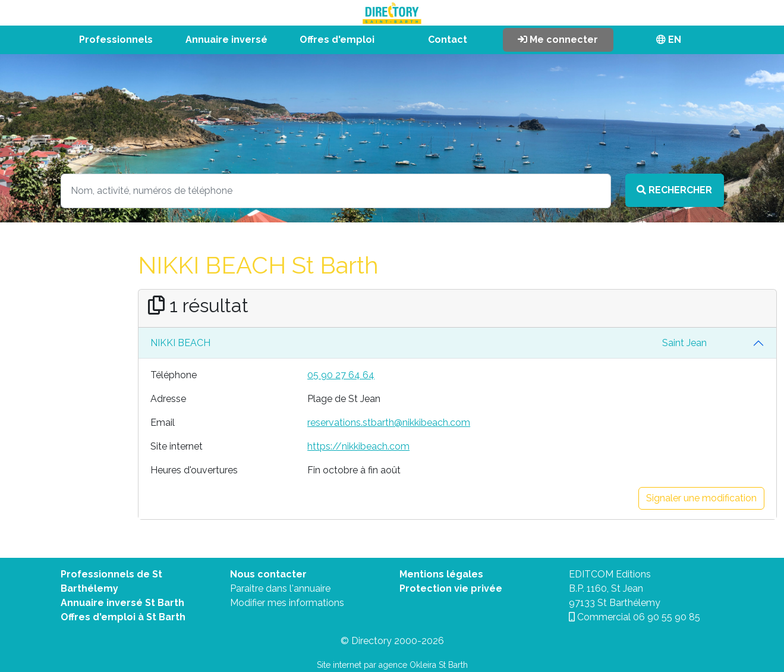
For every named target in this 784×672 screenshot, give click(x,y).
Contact (448, 40)
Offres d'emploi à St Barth (123, 617)
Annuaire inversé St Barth (122, 603)
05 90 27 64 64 (341, 375)
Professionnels (116, 40)
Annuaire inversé (226, 40)
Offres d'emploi (337, 40)
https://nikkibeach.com (358, 446)
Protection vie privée (451, 588)
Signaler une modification (701, 498)
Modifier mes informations (287, 603)
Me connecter (558, 40)
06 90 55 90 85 (667, 617)
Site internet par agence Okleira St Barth (392, 665)
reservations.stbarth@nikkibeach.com (389, 423)
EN (669, 40)
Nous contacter (268, 574)
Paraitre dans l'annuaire (280, 588)
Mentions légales (441, 574)
